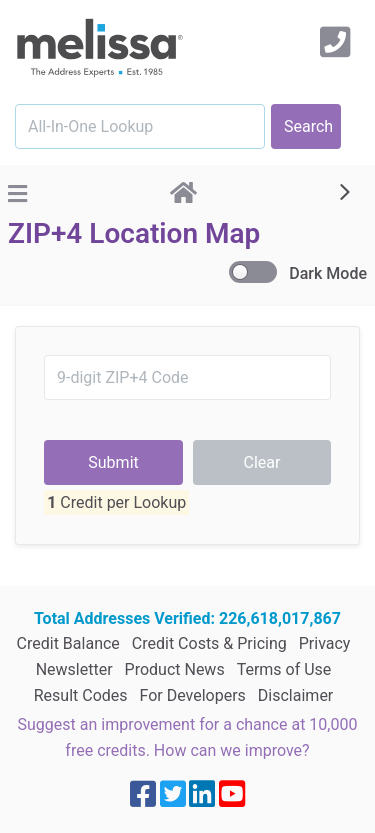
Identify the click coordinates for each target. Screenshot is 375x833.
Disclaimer (295, 669)
